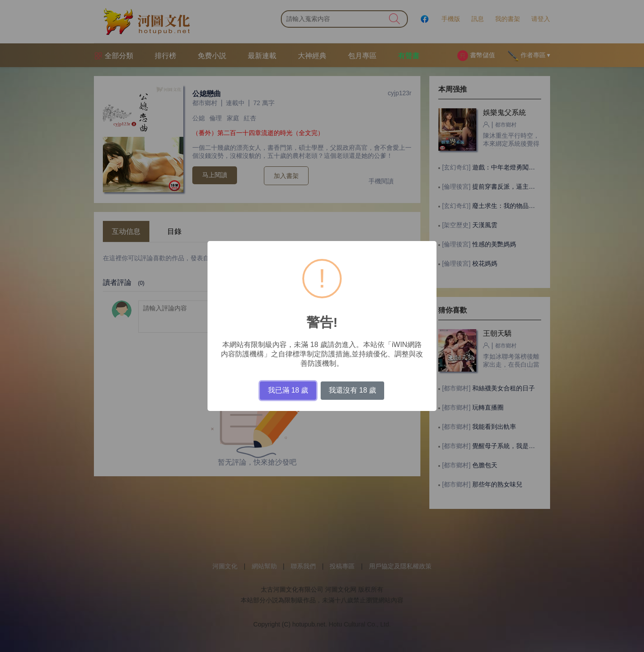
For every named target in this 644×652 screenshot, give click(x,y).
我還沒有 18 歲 (353, 390)
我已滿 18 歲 (288, 390)
